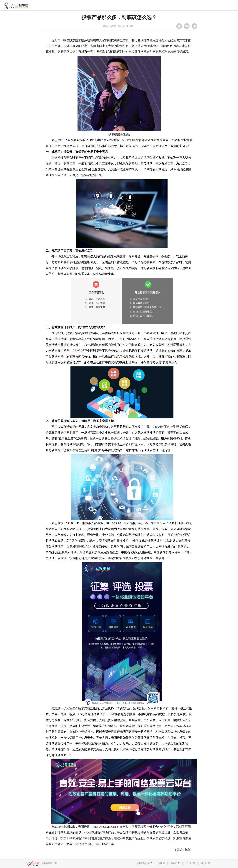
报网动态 (175, 863)
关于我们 (190, 863)
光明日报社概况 (144, 863)
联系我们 (205, 863)
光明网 (161, 863)
